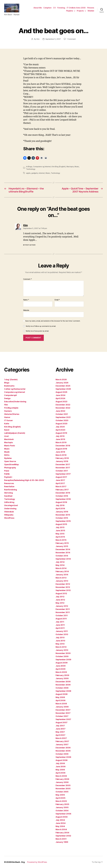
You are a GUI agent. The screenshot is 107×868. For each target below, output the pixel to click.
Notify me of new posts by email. (37, 331)
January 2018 (62, 461)
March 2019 (61, 442)
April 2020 (60, 430)
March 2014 (61, 568)
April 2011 (60, 628)
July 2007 (60, 726)
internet (42, 173)
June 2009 (61, 666)
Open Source (10, 461)
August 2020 (61, 424)
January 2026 (62, 383)
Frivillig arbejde (11, 408)
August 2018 (61, 449)
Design (7, 398)
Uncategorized (11, 505)
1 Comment (71, 39)
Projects (80, 11)
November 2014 (63, 553)
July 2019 (60, 436)
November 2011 (63, 612)
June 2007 (61, 729)
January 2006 (62, 782)
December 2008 (63, 682)
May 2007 (60, 732)
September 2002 (63, 836)
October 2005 (62, 792)
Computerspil (10, 395)
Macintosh (9, 439)
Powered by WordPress (37, 862)
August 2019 (61, 433)
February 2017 (62, 490)
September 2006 (63, 757)
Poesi (7, 471)
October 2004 (62, 811)
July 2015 (60, 527)
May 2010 (60, 644)
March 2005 (61, 801)
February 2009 (62, 675)
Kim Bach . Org (18, 862)
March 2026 (61, 380)
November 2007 (63, 713)
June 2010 (60, 641)
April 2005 (60, 798)
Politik (7, 474)
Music (77, 167)
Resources (9, 483)
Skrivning (9, 493)
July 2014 (60, 562)
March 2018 (61, 455)
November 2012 (63, 587)
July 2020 (60, 427)
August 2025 (61, 392)
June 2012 (60, 600)
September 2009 (63, 660)
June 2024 (60, 395)
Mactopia (70, 167)
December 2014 (63, 549)
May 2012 (60, 603)
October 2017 (62, 471)
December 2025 (63, 386)
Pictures (91, 8)
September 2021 (63, 417)
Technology (31, 169)
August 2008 (62, 694)
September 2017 (63, 474)
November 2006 (63, 751)
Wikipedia (9, 515)
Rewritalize (9, 486)
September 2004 (63, 814)
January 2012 (62, 606)
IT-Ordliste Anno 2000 (76, 8)
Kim (38, 39)
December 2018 (63, 446)
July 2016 (60, 505)
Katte (7, 424)
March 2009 (61, 672)
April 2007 (60, 735)
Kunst (7, 430)
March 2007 (61, 738)
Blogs (30, 167)
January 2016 (62, 512)
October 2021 (62, 414)
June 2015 (60, 531)
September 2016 (63, 499)
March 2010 (61, 647)
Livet (6, 436)
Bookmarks (9, 386)
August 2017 (61, 477)
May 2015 (60, 534)
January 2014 (62, 575)
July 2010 (60, 638)
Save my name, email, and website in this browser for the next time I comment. (53, 321)
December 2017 (63, 464)
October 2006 (62, 754)
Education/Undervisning (15, 402)
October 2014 (62, 556)
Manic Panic (10, 446)
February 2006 (62, 779)
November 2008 (63, 685)
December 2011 (63, 609)
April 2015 (60, 537)
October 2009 (62, 656)
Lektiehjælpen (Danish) (15, 433)
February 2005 (62, 804)
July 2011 (60, 622)
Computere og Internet (42, 167)
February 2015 (62, 543)
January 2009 (62, 678)
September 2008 (63, 691)
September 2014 (63, 559)
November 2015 (63, 515)
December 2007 (63, 710)
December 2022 (63, 405)
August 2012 (61, 593)
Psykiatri (8, 477)
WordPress (9, 518)
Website (26, 310)
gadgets (35, 173)
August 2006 (62, 760)
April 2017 (60, 483)
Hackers (8, 411)
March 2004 (61, 829)
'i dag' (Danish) (11, 380)
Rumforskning (11, 490)
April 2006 (60, 773)
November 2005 (63, 789)
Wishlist (91, 11)
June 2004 (61, 823)
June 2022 (60, 411)
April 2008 (60, 700)
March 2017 (61, 486)
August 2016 (61, 502)
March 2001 (61, 839)
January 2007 (62, 745)
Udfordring (9, 502)
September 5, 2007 (53, 39)
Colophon (47, 8)
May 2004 (60, 826)
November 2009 (63, 653)
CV (54, 8)
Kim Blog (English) (59, 167)
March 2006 (61, 776)
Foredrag (61, 8)
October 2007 (62, 716)
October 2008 (62, 688)
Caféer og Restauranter (15, 389)
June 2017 (60, 480)
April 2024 (60, 398)
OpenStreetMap (11, 464)
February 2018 (62, 458)
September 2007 (63, 719)
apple (28, 173)
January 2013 (62, 581)
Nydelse (8, 458)
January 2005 (62, 807)
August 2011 (61, 619)
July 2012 (60, 597)
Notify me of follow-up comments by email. (41, 326)
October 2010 (62, 634)
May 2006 (60, 770)
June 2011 (60, 625)
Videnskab (9, 512)
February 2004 (62, 833)
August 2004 (62, 817)
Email (57, 300)
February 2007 (62, 741)
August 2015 (61, 524)
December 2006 (63, 748)
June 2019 (60, 439)
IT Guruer (9, 420)
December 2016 (63, 493)
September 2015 (63, 521)
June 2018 (60, 452)
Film (6, 405)
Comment (28, 279)
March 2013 (61, 578)
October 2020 (62, 420)
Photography (10, 468)
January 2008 (62, 707)
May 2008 (60, 697)
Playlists (70, 11)
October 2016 (62, 496)
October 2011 (62, 615)
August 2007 (61, 722)
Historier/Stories (12, 414)
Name (26, 300)
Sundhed (8, 496)
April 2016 (60, 509)
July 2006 (60, 763)
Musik (7, 452)
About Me (38, 8)
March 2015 (61, 540)
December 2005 (63, 785)
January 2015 (62, 546)
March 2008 (61, 704)
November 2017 (63, 468)
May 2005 (60, 795)
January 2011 (62, 631)
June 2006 (61, 767)
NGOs (7, 455)
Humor (7, 417)
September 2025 (63, 389)
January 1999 (62, 842)
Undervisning (10, 509)
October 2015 (62, 518)
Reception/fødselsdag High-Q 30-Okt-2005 (24, 480)
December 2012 (63, 584)
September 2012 (63, 590)
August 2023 (61, 402)
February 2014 (62, 571)
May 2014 (60, 565)
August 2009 (62, 663)
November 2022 (63, 408)
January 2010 (62, 650)
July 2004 (60, 820)
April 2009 (60, 669)
